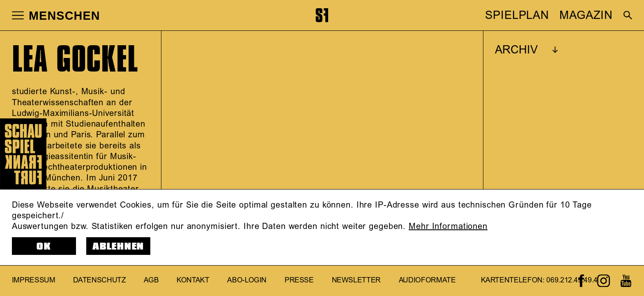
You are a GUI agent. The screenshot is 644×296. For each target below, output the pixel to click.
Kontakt (193, 280)
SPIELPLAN (517, 16)
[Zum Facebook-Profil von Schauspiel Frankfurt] (581, 281)
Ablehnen (118, 246)
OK (44, 246)
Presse (299, 280)
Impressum (34, 280)
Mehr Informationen (448, 227)
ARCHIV (516, 50)
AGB (151, 280)
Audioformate (427, 280)
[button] (18, 15)
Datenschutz (99, 280)
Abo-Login (247, 280)
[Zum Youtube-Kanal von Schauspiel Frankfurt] (626, 281)
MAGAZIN (586, 16)
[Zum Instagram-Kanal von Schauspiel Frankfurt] (604, 281)
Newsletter (356, 280)
